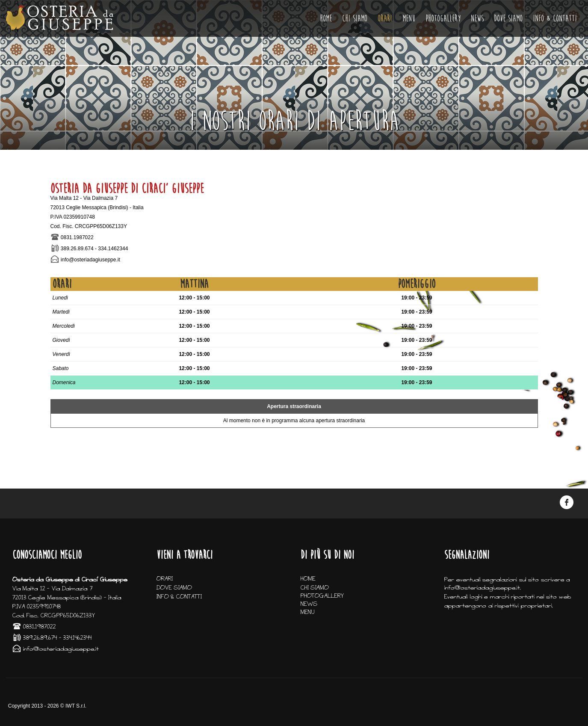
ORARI (385, 18)
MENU (409, 18)
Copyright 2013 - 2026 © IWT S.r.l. (47, 706)
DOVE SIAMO (508, 18)
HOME (326, 18)
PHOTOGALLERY (443, 18)
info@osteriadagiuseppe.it (90, 260)
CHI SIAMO (355, 18)
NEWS (477, 18)
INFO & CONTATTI (555, 18)
